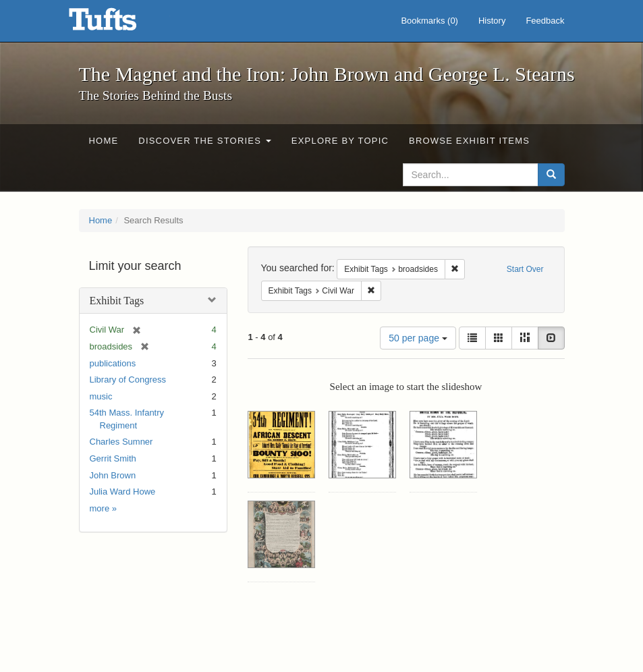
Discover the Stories (205, 141)
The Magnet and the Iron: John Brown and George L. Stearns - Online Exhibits (119, 24)
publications (113, 363)
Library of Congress (128, 380)
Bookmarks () (429, 21)
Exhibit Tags (117, 301)
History (492, 21)
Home (104, 141)
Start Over (525, 269)
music (101, 396)
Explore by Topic (340, 141)
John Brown (113, 475)
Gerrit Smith (113, 458)
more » (103, 508)
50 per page (418, 338)
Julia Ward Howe (123, 492)
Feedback (545, 21)
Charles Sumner (121, 442)
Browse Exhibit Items (469, 141)
